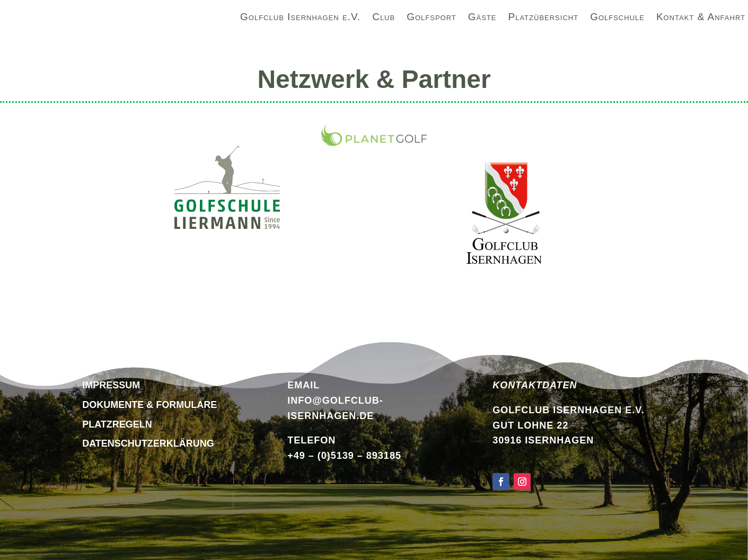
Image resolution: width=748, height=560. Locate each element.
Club (384, 19)
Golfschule (617, 19)
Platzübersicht (544, 19)
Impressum (111, 385)
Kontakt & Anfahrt (701, 19)
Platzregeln (117, 424)
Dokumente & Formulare (149, 405)
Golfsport (432, 19)
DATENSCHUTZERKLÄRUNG (148, 443)
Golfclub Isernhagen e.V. (300, 19)
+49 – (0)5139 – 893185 (344, 456)
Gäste (482, 19)
